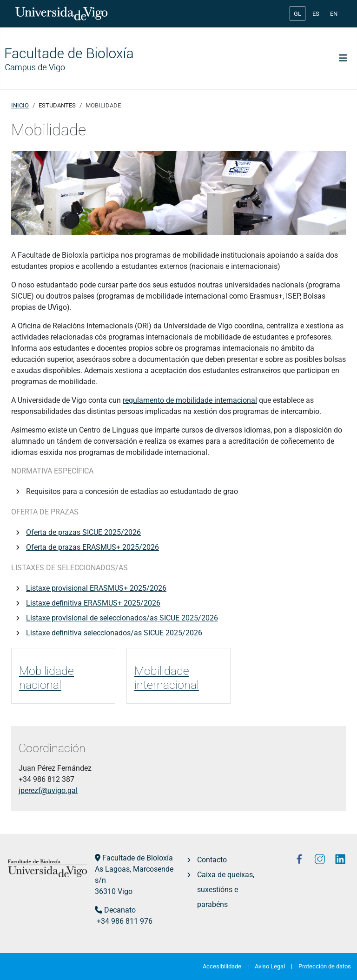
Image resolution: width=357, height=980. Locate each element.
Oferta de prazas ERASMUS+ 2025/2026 (93, 547)
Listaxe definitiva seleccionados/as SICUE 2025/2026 (114, 633)
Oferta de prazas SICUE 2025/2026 (83, 532)
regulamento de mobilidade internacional (190, 400)
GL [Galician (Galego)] (297, 14)
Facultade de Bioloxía (138, 858)
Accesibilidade (222, 966)
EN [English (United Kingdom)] (334, 14)
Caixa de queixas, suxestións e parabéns (226, 890)
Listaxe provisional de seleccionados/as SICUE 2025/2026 (122, 618)
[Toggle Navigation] (343, 58)
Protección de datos (325, 966)
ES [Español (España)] (316, 14)
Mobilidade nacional (46, 678)
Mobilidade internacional (167, 678)
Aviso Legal (270, 966)
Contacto (212, 860)
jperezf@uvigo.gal (48, 790)
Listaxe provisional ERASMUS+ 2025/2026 (96, 588)
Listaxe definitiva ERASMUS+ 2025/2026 (93, 603)
